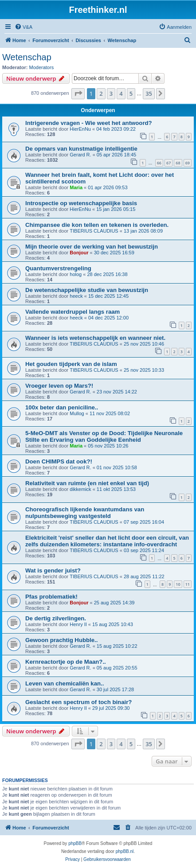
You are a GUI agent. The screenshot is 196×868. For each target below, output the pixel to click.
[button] (78, 93)
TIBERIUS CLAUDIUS (94, 231)
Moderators (42, 67)
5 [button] (131, 93)
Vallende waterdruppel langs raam (73, 312)
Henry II (78, 624)
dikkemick (80, 489)
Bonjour (79, 253)
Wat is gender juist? (53, 570)
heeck (76, 296)
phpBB (75, 843)
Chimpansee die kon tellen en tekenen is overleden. (97, 225)
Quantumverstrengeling (58, 268)
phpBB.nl (125, 851)
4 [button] (121, 93)
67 (169, 163)
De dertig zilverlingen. (56, 618)
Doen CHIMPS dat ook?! (59, 461)
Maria (76, 187)
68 (178, 163)
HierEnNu (80, 129)
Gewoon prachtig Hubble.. (61, 640)
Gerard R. (80, 155)
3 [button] (111, 93)
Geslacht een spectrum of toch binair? (78, 702)
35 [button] (149, 93)
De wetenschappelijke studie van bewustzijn (87, 290)
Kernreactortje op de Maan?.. (66, 662)
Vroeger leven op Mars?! (59, 386)
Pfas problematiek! (51, 597)
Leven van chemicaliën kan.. (65, 683)
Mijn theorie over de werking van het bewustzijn (92, 247)
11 (188, 584)
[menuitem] (24, 27)
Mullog (77, 413)
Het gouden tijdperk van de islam (71, 364)
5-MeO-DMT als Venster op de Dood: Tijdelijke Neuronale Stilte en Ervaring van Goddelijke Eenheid (104, 436)
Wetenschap (27, 57)
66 (159, 163)
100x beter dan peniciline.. (62, 407)
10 (178, 584)
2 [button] (101, 93)
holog (76, 274)
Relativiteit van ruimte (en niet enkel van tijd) (87, 483)
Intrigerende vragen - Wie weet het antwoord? (89, 123)
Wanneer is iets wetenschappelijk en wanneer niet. (95, 338)
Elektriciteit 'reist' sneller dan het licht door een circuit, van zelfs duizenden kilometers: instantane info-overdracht (107, 541)
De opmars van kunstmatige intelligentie (81, 149)
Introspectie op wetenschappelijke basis (81, 203)
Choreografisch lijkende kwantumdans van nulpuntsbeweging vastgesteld (85, 513)
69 (188, 163)
